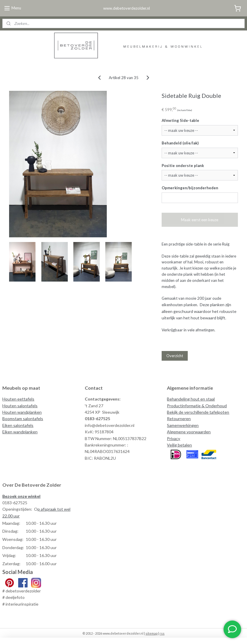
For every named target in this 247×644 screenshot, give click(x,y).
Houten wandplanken (22, 412)
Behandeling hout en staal (191, 399)
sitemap (152, 633)
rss (162, 633)
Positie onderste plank (183, 165)
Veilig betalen (179, 445)
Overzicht (175, 355)
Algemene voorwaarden (189, 432)
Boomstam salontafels (23, 419)
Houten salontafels (20, 406)
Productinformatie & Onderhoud (197, 406)
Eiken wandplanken (20, 432)
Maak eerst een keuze (200, 219)
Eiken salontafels (18, 425)
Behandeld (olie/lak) (180, 143)
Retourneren (179, 419)
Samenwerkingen (183, 425)
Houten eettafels (18, 399)
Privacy (174, 438)
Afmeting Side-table (180, 120)
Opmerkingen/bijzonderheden (190, 188)
